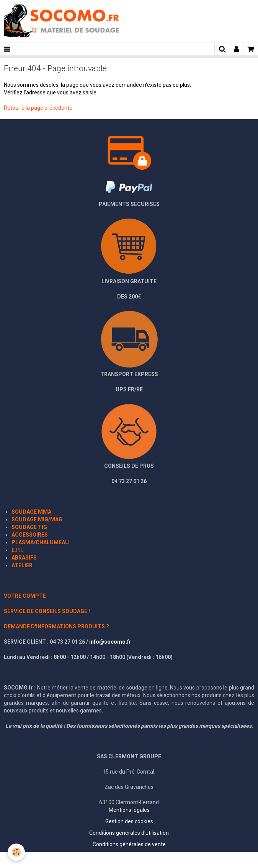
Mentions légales (129, 810)
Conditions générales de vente (129, 844)
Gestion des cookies (129, 821)
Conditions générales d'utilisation (129, 833)
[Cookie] (16, 852)
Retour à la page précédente (38, 108)
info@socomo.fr (110, 642)
